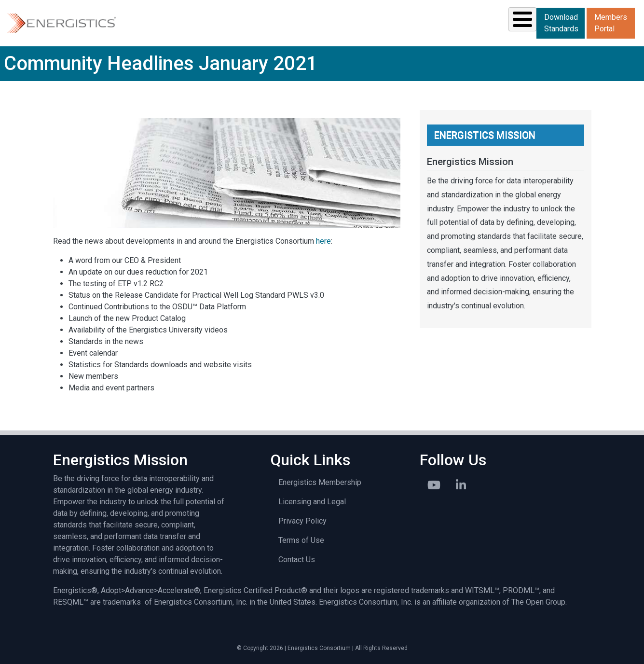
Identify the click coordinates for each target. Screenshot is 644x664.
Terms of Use (301, 539)
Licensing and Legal (312, 501)
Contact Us (297, 559)
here (323, 240)
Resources (299, 22)
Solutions (161, 22)
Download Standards (561, 22)
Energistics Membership (320, 481)
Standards (229, 22)
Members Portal (611, 22)
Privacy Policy (302, 520)
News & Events (377, 22)
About (502, 22)
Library (447, 22)
